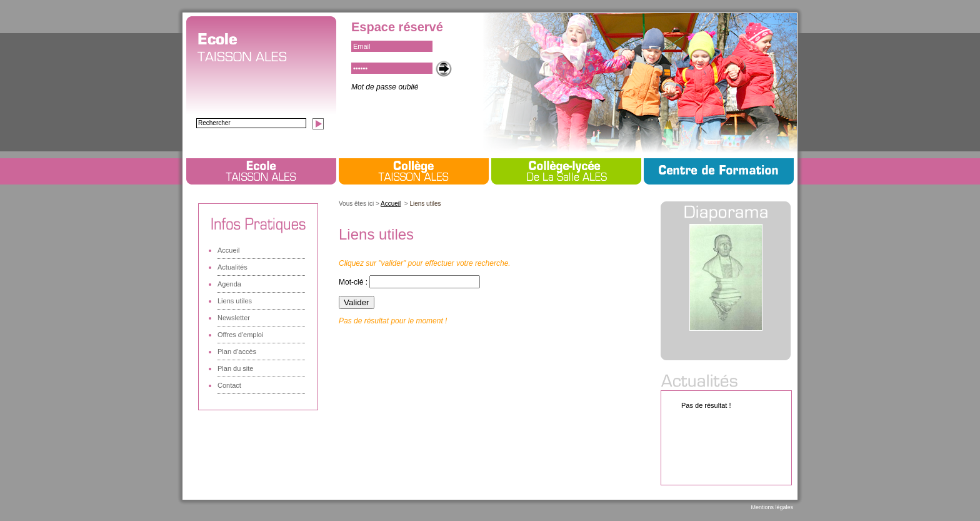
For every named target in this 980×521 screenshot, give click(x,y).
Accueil (228, 250)
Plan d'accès (237, 352)
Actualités (232, 267)
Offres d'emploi (240, 335)
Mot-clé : (354, 282)
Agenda (229, 284)
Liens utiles (235, 301)
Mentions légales (772, 507)
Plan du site (235, 368)
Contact (229, 385)
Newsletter (234, 318)
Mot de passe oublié (385, 87)
